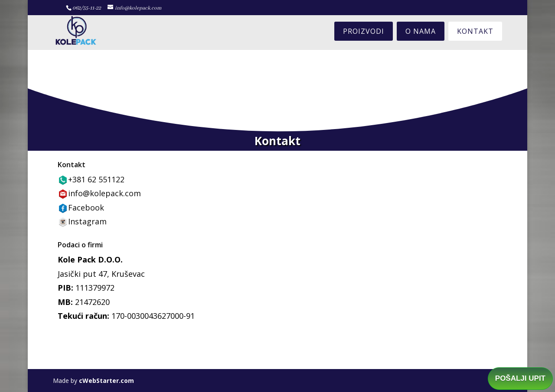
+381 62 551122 (96, 179)
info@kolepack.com (104, 193)
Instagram (87, 221)
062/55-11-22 (87, 8)
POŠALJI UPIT (520, 378)
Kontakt (475, 31)
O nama (421, 31)
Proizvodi (364, 31)
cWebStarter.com (106, 381)
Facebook (86, 207)
